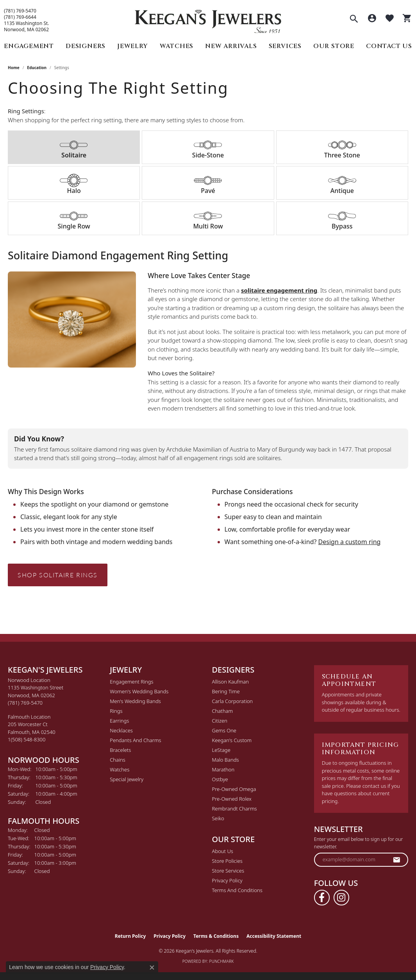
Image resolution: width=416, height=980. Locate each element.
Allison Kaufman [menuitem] (231, 682)
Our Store (334, 46)
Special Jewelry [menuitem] (127, 779)
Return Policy (130, 936)
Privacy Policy (227, 880)
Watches (177, 46)
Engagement (29, 46)
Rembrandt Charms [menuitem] (235, 809)
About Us (223, 851)
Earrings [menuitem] (119, 721)
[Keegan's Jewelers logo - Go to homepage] (208, 19)
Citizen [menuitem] (220, 721)
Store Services (228, 871)
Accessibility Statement (274, 936)
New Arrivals (231, 46)
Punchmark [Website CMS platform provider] (222, 961)
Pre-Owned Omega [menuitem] (234, 789)
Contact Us (389, 46)
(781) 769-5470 (20, 11)
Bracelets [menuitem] (120, 750)
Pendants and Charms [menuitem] (135, 740)
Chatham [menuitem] (223, 711)
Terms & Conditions (216, 936)
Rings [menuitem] (116, 711)
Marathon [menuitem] (223, 769)
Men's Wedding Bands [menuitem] (135, 701)
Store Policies (227, 861)
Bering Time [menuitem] (226, 691)
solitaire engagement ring (279, 290)
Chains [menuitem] (118, 760)
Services (285, 46)
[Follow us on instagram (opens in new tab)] (341, 898)
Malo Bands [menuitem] (226, 760)
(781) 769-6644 (20, 17)
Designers (86, 46)
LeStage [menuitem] (221, 750)
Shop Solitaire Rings (58, 575)
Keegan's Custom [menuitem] (232, 740)
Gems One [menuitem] (224, 730)
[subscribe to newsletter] (397, 860)
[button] (354, 20)
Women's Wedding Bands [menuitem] (139, 691)
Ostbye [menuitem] (220, 779)
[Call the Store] (25, 703)
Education (37, 68)
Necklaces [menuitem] (121, 730)
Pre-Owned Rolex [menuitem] (232, 799)
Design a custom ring (350, 542)
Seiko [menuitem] (218, 818)
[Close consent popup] (152, 968)
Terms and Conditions (237, 890)
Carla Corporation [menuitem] (233, 701)
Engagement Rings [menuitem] (131, 682)
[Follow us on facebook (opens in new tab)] (322, 898)
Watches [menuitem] (120, 769)
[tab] (74, 147)
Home (14, 68)
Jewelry (133, 46)
